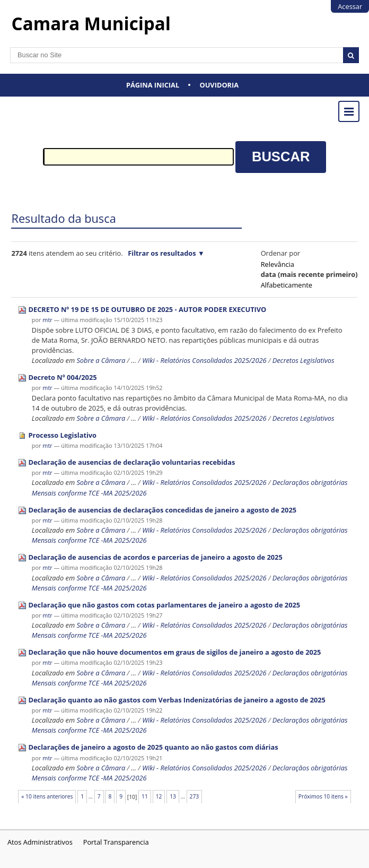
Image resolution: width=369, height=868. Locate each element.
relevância (278, 264)
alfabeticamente (287, 285)
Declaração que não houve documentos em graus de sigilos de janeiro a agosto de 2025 (175, 652)
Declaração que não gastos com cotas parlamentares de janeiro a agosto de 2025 (165, 605)
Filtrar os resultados (162, 253)
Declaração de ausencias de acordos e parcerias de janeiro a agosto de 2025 (156, 557)
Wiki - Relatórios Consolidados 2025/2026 (204, 360)
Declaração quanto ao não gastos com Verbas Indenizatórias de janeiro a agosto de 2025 (177, 700)
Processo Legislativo (63, 435)
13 (173, 796)
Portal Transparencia (116, 842)
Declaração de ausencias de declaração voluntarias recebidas (132, 462)
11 (145, 796)
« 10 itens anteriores (47, 796)
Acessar (350, 6)
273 (195, 796)
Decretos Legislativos (304, 360)
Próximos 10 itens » (323, 796)
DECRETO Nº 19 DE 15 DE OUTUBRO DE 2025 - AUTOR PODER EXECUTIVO (148, 309)
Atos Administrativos (40, 842)
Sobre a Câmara (101, 360)
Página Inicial (153, 85)
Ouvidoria (219, 85)
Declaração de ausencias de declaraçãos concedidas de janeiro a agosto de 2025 (162, 510)
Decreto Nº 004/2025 (63, 377)
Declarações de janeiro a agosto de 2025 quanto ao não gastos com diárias (153, 747)
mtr (47, 320)
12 (159, 796)
